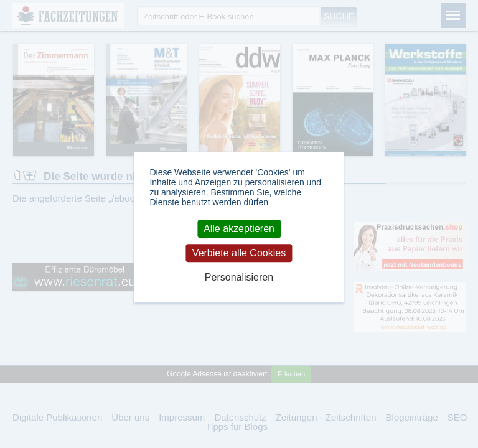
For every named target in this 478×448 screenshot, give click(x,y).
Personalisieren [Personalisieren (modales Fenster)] (239, 278)
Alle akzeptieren (239, 229)
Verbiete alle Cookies (239, 253)
